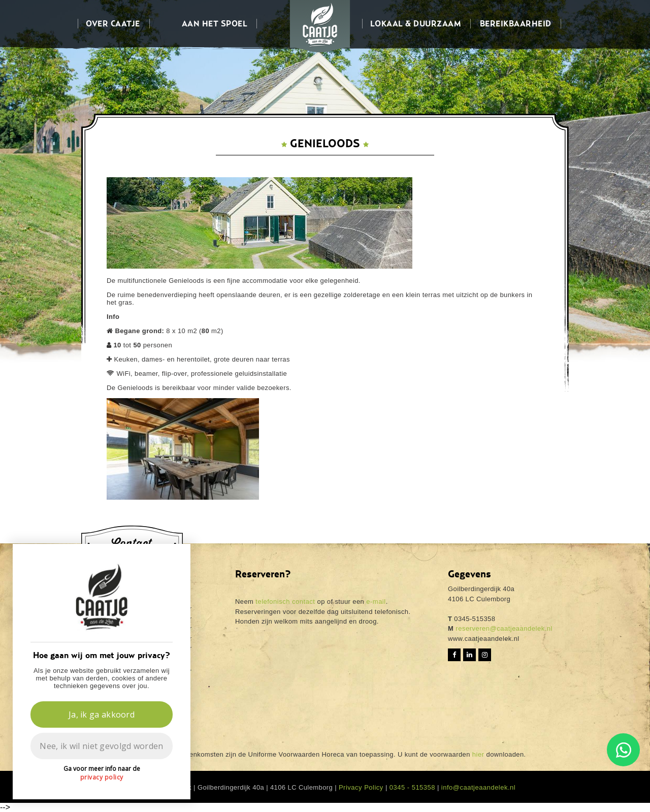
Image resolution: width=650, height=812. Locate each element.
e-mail (376, 602)
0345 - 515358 (412, 787)
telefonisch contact (285, 602)
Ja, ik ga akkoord (102, 714)
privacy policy (102, 777)
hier (478, 754)
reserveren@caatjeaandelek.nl (503, 628)
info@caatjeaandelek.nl (478, 787)
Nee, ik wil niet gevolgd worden (101, 746)
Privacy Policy (361, 787)
